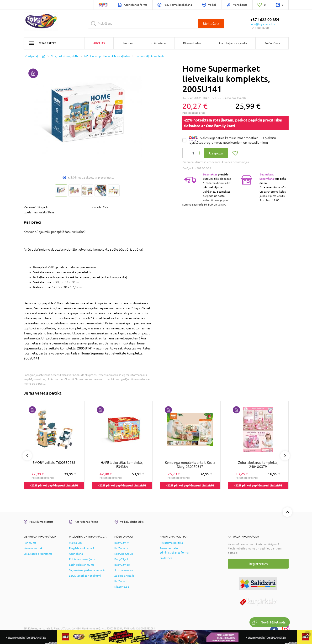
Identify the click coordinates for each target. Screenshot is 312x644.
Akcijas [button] (99, 43)
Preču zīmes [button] (272, 43)
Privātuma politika (171, 543)
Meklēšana (211, 24)
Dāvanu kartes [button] (192, 43)
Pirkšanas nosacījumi (82, 559)
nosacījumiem (258, 143)
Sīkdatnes (166, 558)
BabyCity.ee (122, 565)
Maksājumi (76, 543)
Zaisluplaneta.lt (124, 576)
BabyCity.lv (122, 543)
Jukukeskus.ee (124, 570)
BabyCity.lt (121, 559)
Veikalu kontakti (34, 548)
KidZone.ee (122, 587)
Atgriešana (76, 554)
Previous (27, 456)
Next (285, 456)
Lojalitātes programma (38, 554)
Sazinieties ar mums (82, 565)
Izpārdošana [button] (158, 43)
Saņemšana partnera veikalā (87, 570)
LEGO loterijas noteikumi (85, 576)
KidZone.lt (121, 581)
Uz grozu (216, 153)
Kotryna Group (124, 554)
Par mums (30, 543)
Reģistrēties (258, 564)
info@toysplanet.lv (263, 24)
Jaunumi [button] (128, 43)
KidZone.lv (121, 548)
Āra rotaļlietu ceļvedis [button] (233, 43)
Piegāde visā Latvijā (82, 548)
